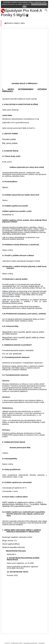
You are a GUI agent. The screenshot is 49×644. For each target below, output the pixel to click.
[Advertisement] (24, 54)
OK (24, 7)
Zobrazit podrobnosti (39, 4)
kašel (4, 295)
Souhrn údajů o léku (14, 23)
